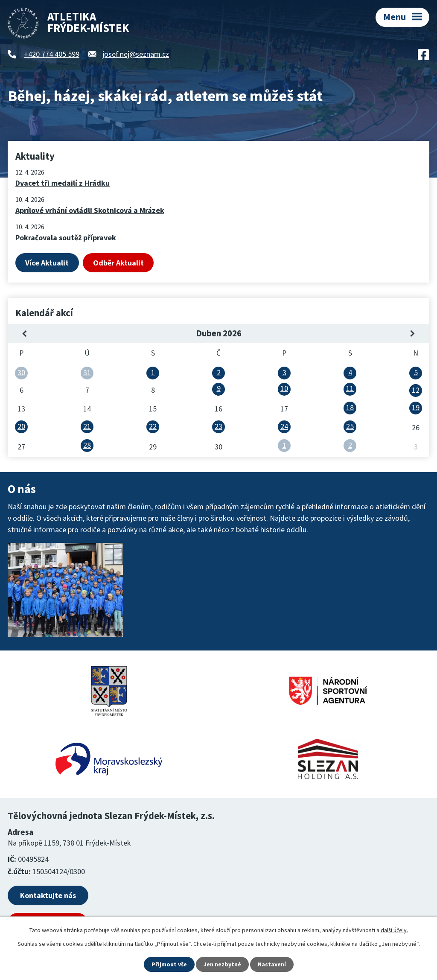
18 (350, 407)
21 (87, 426)
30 (21, 372)
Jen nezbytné (222, 964)
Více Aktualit (47, 263)
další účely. (394, 930)
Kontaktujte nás (48, 895)
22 (153, 426)
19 (416, 407)
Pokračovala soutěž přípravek (66, 238)
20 (21, 426)
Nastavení (272, 964)
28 (87, 445)
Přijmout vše (169, 964)
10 (284, 388)
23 (218, 426)
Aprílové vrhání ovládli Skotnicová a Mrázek (90, 210)
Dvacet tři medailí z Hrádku (63, 183)
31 (87, 372)
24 (284, 426)
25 (350, 426)
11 (350, 388)
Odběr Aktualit (118, 263)
